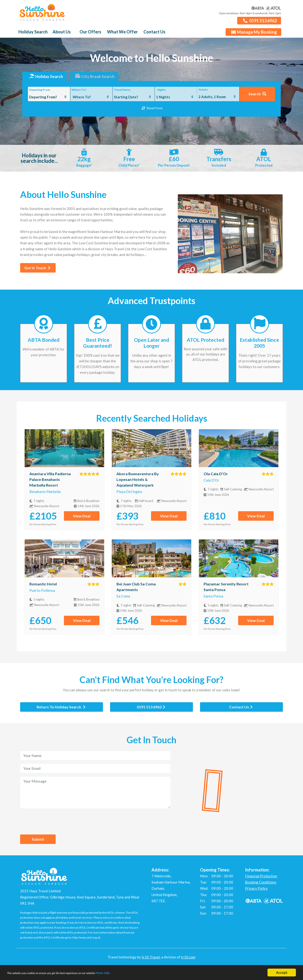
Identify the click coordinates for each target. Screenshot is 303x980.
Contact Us (241, 710)
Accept (282, 973)
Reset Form (152, 111)
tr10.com (188, 960)
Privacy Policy (256, 891)
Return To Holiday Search (61, 710)
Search (257, 97)
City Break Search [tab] (95, 79)
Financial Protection (261, 879)
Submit (38, 842)
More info (145, 974)
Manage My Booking (254, 35)
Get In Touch (37, 271)
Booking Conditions (261, 885)
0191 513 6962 (260, 23)
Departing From (40, 93)
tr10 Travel (151, 960)
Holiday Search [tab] (43, 79)
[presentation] (56, 824)
